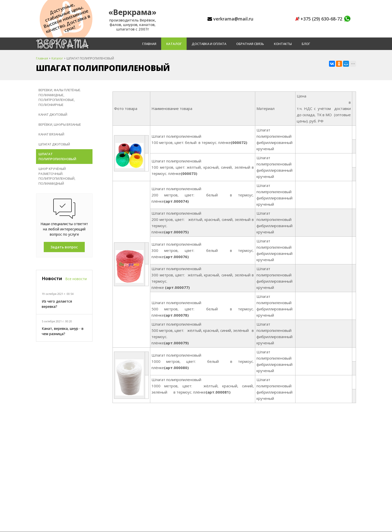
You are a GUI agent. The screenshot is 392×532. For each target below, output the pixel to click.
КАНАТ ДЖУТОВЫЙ (53, 114)
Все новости (76, 279)
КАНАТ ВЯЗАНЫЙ (51, 134)
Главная (149, 44)
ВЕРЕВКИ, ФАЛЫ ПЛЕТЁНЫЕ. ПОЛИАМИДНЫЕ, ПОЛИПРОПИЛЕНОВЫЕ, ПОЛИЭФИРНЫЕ (60, 97)
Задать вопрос (64, 247)
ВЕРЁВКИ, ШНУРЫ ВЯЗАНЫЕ (60, 124)
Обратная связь (250, 44)
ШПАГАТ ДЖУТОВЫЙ (54, 144)
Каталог (174, 44)
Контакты (283, 44)
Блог (306, 44)
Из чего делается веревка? (57, 304)
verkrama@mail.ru (233, 19)
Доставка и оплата (209, 44)
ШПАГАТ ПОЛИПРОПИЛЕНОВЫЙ (57, 156)
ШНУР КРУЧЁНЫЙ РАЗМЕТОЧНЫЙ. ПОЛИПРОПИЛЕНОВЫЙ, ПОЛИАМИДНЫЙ (57, 176)
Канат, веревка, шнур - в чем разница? (63, 331)
